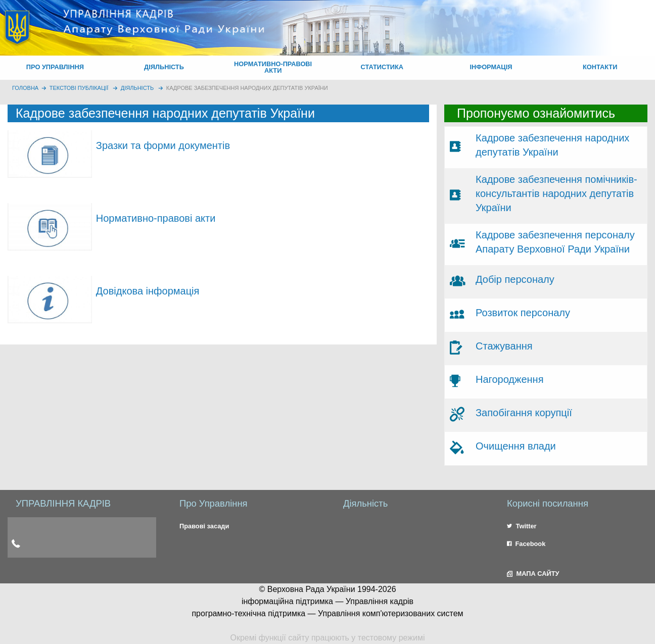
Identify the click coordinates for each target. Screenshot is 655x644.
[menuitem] (55, 68)
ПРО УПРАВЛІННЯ (55, 67)
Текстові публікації (79, 88)
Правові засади (204, 526)
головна (25, 88)
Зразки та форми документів (163, 145)
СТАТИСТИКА (382, 67)
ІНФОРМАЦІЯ (491, 67)
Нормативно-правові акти (156, 218)
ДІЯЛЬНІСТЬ (164, 67)
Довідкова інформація (148, 291)
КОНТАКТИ (600, 67)
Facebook (526, 544)
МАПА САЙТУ (533, 574)
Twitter (522, 526)
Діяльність (137, 88)
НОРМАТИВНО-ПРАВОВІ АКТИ (273, 67)
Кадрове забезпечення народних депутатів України (247, 88)
